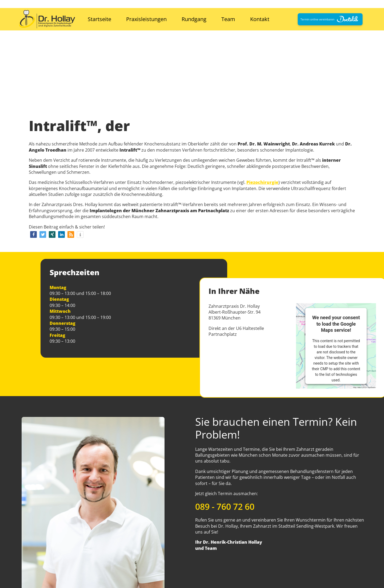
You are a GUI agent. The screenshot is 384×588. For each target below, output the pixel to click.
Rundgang (194, 19)
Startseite (99, 19)
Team (228, 19)
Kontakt (260, 19)
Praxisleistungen (146, 19)
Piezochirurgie (262, 182)
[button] (33, 234)
